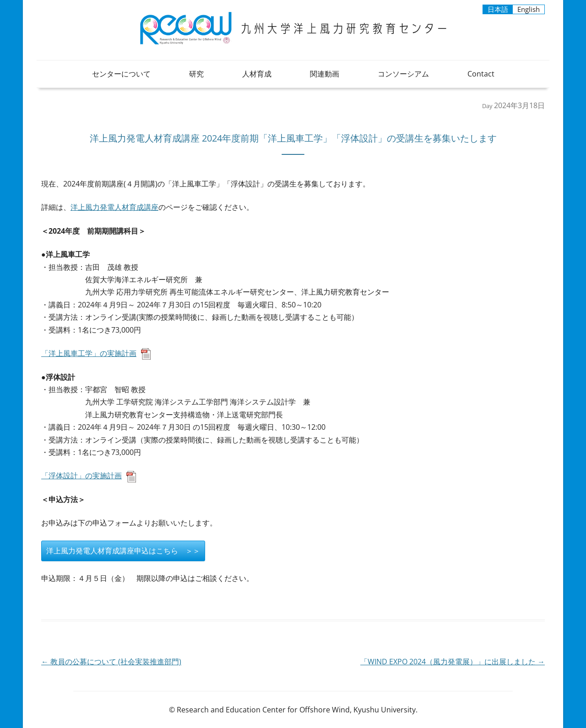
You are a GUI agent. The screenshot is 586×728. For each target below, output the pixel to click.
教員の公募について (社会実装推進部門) (111, 662)
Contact (481, 74)
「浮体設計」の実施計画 (81, 476)
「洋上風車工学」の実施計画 (89, 353)
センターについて (121, 74)
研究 (196, 74)
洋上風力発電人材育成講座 (114, 207)
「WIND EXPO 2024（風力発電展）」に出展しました (453, 662)
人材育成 (257, 74)
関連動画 (325, 74)
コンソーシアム (403, 74)
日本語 (498, 9)
